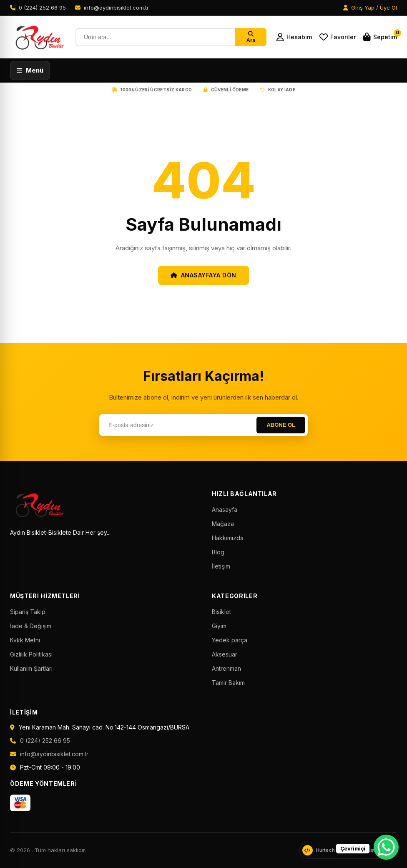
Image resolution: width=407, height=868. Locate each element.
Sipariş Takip (28, 612)
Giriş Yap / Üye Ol (370, 8)
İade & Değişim (31, 626)
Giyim (219, 626)
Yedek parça (230, 640)
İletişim (221, 566)
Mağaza (223, 524)
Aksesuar (225, 654)
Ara (251, 37)
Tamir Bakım (228, 683)
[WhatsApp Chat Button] (386, 847)
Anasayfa (225, 509)
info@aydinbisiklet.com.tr (54, 754)
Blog (218, 552)
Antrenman (226, 668)
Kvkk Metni (25, 640)
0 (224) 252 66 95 (45, 741)
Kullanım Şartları (31, 668)
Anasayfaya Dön (203, 275)
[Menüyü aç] (30, 70)
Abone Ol (281, 425)
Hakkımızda (228, 538)
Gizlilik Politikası (31, 654)
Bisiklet (221, 612)
